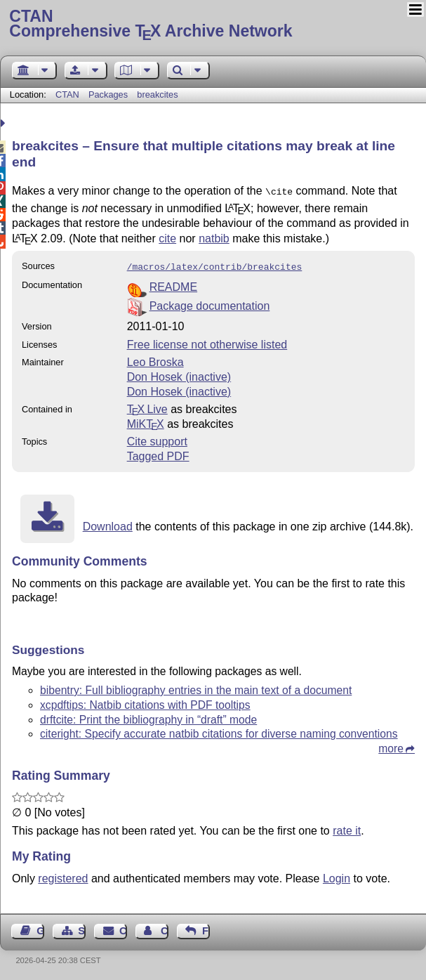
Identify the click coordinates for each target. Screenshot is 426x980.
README (173, 284)
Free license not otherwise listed (207, 342)
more (391, 746)
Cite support (157, 439)
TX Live (147, 406)
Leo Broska (155, 359)
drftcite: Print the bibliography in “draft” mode (148, 717)
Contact (123, 928)
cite (167, 237)
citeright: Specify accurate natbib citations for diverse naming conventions (219, 731)
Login (337, 876)
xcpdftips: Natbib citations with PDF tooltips (145, 702)
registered (63, 876)
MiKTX (146, 421)
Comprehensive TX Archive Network (213, 25)
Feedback (206, 928)
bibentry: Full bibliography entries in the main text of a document (196, 687)
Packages (109, 94)
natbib (214, 237)
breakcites (157, 94)
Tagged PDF (158, 453)
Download (108, 524)
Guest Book (40, 928)
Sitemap (82, 928)
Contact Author (165, 928)
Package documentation (210, 303)
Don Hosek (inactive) (179, 374)
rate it (347, 828)
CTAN (67, 94)
